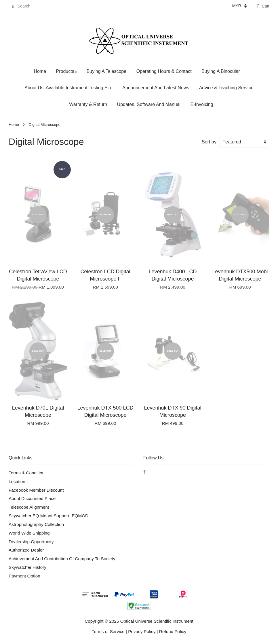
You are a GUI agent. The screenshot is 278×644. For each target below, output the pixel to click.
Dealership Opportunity (31, 542)
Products (66, 71)
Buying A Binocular (221, 71)
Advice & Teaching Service (226, 88)
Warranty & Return (88, 104)
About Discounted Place (32, 498)
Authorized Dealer (26, 550)
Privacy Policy (142, 631)
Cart (266, 6)
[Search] (26, 6)
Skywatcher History (27, 567)
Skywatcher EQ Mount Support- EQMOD (48, 516)
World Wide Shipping (29, 533)
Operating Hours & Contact (164, 71)
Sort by (209, 142)
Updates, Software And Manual (149, 104)
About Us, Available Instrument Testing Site (68, 88)
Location (17, 481)
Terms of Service (108, 631)
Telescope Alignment (29, 507)
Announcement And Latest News (156, 88)
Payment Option (24, 576)
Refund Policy (173, 631)
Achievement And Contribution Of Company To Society (62, 559)
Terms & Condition (27, 473)
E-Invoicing (202, 104)
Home (40, 71)
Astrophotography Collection (36, 524)
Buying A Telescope (106, 71)
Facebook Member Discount (36, 490)
